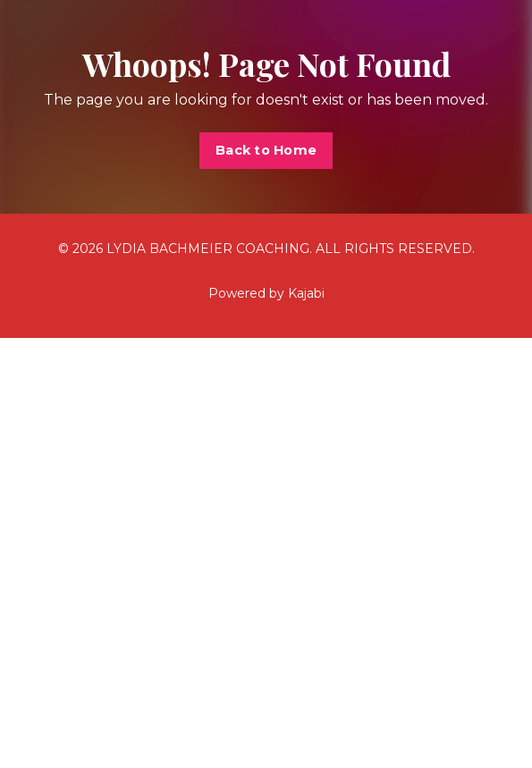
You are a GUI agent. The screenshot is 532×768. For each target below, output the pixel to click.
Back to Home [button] (266, 150)
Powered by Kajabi (266, 293)
